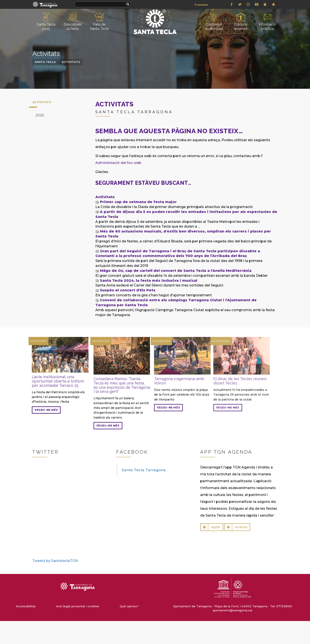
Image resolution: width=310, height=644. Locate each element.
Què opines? (129, 606)
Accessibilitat (26, 606)
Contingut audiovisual (214, 21)
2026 (40, 115)
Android (236, 527)
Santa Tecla (45, 62)
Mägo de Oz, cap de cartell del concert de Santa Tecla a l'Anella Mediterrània (176, 271)
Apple (210, 527)
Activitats (71, 62)
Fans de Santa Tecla (99, 21)
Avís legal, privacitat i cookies (78, 606)
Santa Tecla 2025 (46, 21)
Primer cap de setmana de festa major (138, 202)
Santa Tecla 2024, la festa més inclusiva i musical (149, 281)
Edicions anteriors (241, 21)
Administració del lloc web (118, 163)
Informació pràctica (267, 21)
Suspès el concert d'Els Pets (128, 290)
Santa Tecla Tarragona (144, 470)
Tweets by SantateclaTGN (55, 561)
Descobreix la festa (73, 21)
